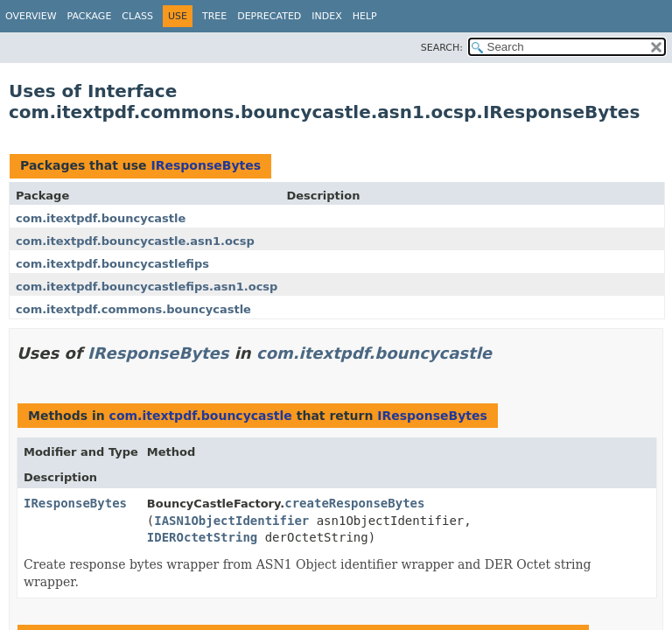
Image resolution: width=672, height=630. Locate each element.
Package (90, 16)
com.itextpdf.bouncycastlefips (112, 264)
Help (365, 16)
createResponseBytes (354, 503)
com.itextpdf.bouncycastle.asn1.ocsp (135, 241)
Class (137, 16)
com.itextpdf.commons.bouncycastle (133, 309)
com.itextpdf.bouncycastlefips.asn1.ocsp (147, 287)
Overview (31, 16)
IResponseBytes (206, 165)
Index (326, 16)
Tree (214, 16)
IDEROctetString (202, 537)
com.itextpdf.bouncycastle (101, 218)
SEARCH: (442, 48)
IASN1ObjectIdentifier (231, 521)
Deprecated (269, 16)
